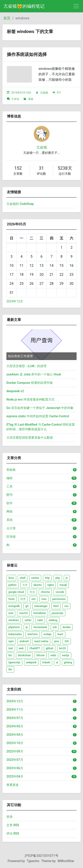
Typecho (33, 861)
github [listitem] (50, 648)
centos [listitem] (35, 578)
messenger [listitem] (41, 606)
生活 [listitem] (32, 592)
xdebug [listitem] (53, 620)
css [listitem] (67, 606)
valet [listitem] (40, 620)
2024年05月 (15, 726)
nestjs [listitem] (66, 655)
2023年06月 (15, 768)
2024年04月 (15, 735)
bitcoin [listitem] (41, 655)
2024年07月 (15, 718)
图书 (10, 495)
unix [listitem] (11, 613)
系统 (31, 99)
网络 (10, 511)
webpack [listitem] (31, 662)
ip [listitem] (27, 627)
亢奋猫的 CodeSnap (20, 204)
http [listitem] (47, 578)
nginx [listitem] (51, 585)
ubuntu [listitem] (38, 585)
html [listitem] (56, 606)
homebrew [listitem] (40, 613)
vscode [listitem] (60, 592)
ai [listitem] (57, 662)
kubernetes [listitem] (15, 634)
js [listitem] (67, 578)
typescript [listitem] (14, 662)
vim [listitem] (34, 599)
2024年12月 (15, 301)
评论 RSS (13, 833)
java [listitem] (56, 641)
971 (59, 93)
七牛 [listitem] (25, 585)
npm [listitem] (11, 641)
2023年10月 (15, 743)
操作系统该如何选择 (27, 54)
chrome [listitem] (45, 592)
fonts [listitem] (12, 599)
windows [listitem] (14, 620)
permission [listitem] (59, 599)
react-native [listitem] (41, 641)
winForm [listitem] (33, 634)
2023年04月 (15, 776)
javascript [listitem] (58, 613)
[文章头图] (19, 74)
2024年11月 (15, 710)
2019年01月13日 (21, 93)
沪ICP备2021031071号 (41, 856)
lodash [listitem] (46, 662)
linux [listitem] (11, 578)
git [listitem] (27, 606)
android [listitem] (24, 641)
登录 (10, 817)
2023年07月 (15, 760)
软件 (10, 503)
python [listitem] (13, 585)
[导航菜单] (76, 6)
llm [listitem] (10, 669)
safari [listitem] (28, 620)
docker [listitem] (67, 627)
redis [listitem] (53, 655)
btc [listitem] (10, 655)
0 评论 (15, 99)
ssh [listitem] (55, 627)
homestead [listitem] (40, 627)
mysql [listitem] (63, 585)
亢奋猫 (44, 93)
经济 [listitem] (23, 599)
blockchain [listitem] (24, 655)
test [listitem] (11, 648)
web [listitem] (21, 648)
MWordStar (66, 861)
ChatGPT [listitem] (35, 648)
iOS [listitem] (67, 641)
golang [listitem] (68, 662)
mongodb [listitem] (14, 606)
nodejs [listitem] (48, 634)
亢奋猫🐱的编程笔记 (24, 6)
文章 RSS (13, 825)
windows (22, 18)
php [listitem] (58, 578)
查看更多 (13, 785)
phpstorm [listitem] (14, 627)
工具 (10, 486)
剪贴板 (11, 470)
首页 (7, 18)
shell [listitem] (22, 578)
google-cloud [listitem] (16, 592)
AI (8, 545)
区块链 (11, 537)
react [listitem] (60, 634)
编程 (10, 478)
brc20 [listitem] (63, 648)
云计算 (11, 528)
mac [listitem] (44, 599)
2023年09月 (15, 751)
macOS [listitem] (23, 613)
